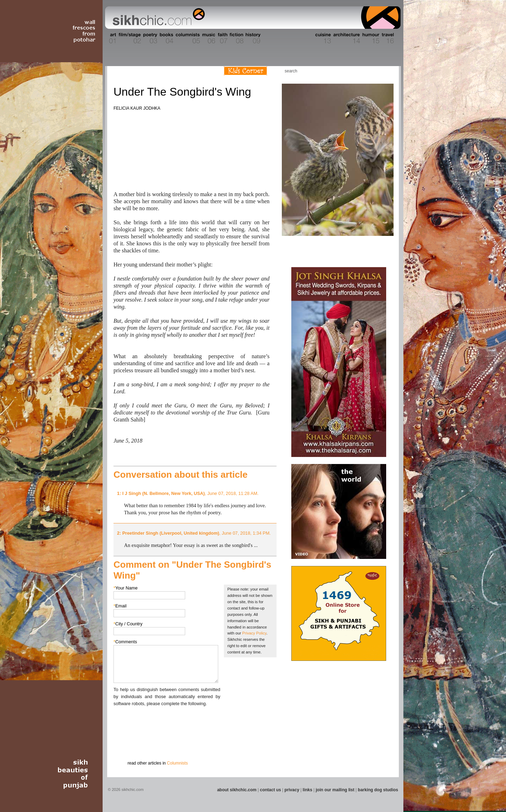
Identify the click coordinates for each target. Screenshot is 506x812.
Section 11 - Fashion (287, 38)
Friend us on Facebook (365, 71)
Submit (124, 744)
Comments (125, 642)
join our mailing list (335, 790)
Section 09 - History (252, 38)
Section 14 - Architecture (346, 38)
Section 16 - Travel (387, 38)
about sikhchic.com (237, 790)
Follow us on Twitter (376, 71)
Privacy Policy (254, 633)
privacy (292, 790)
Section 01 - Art (111, 38)
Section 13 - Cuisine (323, 38)
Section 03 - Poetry (149, 38)
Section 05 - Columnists (187, 38)
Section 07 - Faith (222, 38)
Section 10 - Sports (269, 38)
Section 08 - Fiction (236, 38)
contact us (271, 790)
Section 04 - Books (166, 38)
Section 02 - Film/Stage (129, 38)
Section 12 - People (305, 38)
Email (120, 606)
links (307, 790)
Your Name (126, 588)
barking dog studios (378, 790)
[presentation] (167, 721)
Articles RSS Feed (386, 71)
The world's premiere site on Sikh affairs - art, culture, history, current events (157, 18)
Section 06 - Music (208, 38)
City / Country (128, 624)
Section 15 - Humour (370, 38)
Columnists (177, 763)
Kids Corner (245, 71)
